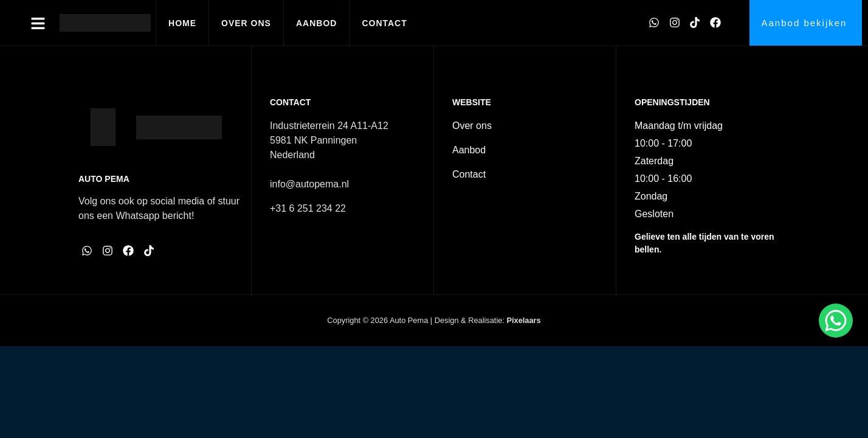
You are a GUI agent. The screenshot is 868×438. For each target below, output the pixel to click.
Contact (384, 23)
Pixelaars (523, 320)
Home (182, 23)
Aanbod (316, 23)
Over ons (246, 23)
